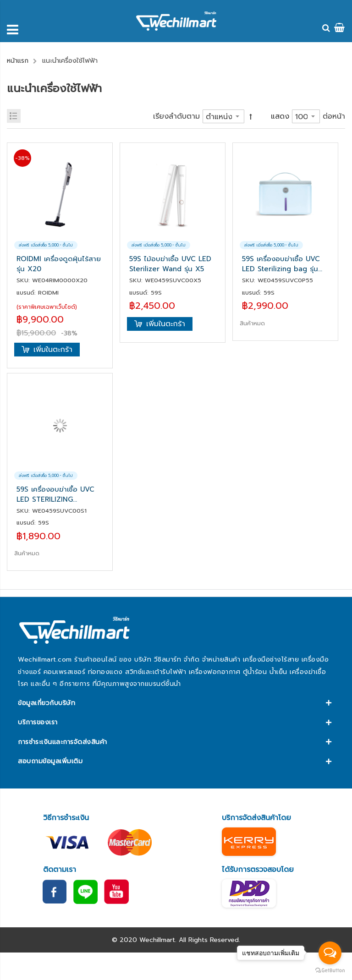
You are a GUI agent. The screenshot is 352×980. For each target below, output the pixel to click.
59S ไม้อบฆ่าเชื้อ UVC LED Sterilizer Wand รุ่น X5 (170, 264)
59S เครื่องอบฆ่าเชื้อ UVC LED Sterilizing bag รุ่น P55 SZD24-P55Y (281, 264)
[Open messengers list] (330, 953)
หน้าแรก (18, 61)
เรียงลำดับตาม (176, 116)
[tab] (176, 703)
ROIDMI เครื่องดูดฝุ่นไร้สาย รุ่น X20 (59, 264)
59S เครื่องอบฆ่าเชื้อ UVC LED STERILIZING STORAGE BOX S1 (55, 494)
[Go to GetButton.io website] (330, 971)
